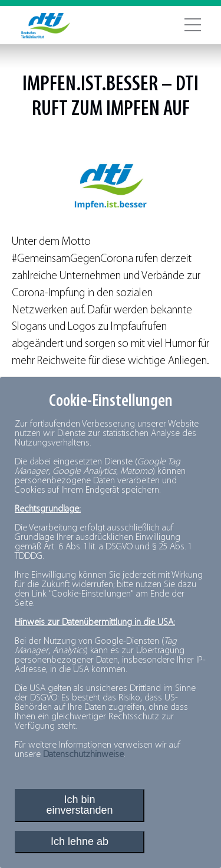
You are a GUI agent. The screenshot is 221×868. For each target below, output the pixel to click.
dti (187, 85)
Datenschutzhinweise (83, 755)
